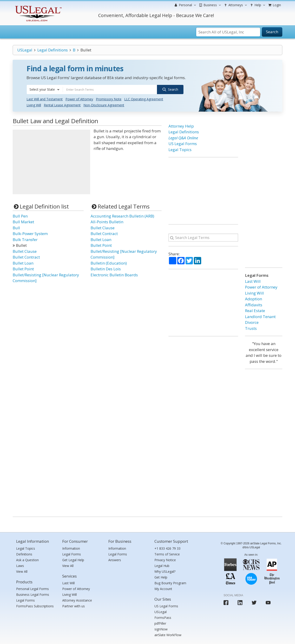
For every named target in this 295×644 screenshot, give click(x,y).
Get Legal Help (73, 560)
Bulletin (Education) (109, 263)
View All (22, 571)
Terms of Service (167, 554)
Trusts (251, 328)
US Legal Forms (183, 144)
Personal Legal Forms (32, 589)
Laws (20, 566)
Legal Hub (162, 566)
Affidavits (254, 305)
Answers (115, 560)
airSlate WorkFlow (168, 635)
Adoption (254, 299)
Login (274, 5)
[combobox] (45, 89)
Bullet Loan (23, 263)
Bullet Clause (25, 251)
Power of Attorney (79, 99)
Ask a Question (27, 560)
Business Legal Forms (33, 595)
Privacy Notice (165, 560)
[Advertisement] (51, 162)
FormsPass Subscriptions (35, 606)
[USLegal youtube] (268, 603)
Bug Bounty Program (170, 583)
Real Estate (255, 311)
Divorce (252, 322)
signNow (161, 629)
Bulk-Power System (30, 234)
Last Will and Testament (45, 99)
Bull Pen (20, 216)
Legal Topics (180, 150)
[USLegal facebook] (226, 603)
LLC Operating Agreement (144, 99)
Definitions (24, 554)
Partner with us (74, 606)
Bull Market (23, 222)
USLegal (25, 50)
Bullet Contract (26, 257)
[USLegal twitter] (254, 603)
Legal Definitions (53, 50)
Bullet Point (23, 269)
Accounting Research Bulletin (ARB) (122, 216)
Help (257, 5)
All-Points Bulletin (107, 222)
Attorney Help (181, 126)
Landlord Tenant (260, 317)
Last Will (253, 281)
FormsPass (163, 618)
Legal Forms (25, 600)
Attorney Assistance (77, 600)
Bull (16, 228)
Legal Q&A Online (183, 138)
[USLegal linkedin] (240, 603)
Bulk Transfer (25, 240)
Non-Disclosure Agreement (104, 105)
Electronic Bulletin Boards (114, 275)
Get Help (161, 577)
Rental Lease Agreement (62, 105)
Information (71, 548)
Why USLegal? (165, 571)
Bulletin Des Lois (106, 269)
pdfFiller (160, 623)
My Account (163, 589)
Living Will (34, 105)
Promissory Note (109, 99)
